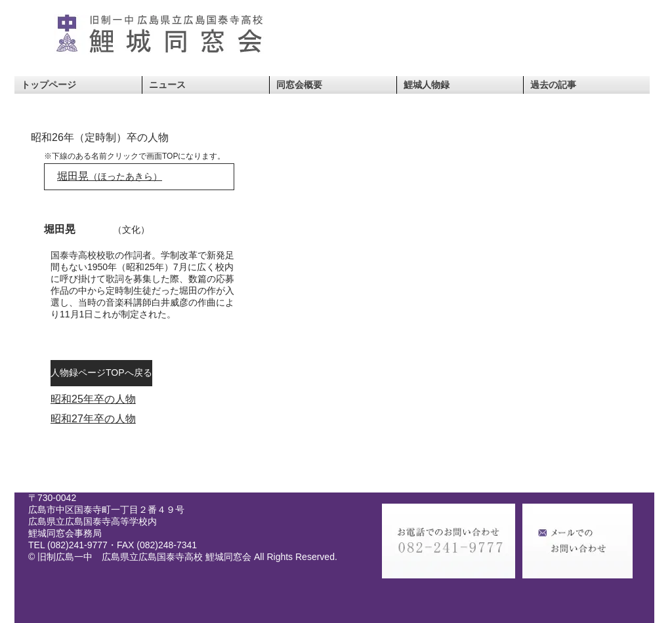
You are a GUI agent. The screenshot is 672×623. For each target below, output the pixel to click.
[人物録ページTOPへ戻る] (101, 373)
